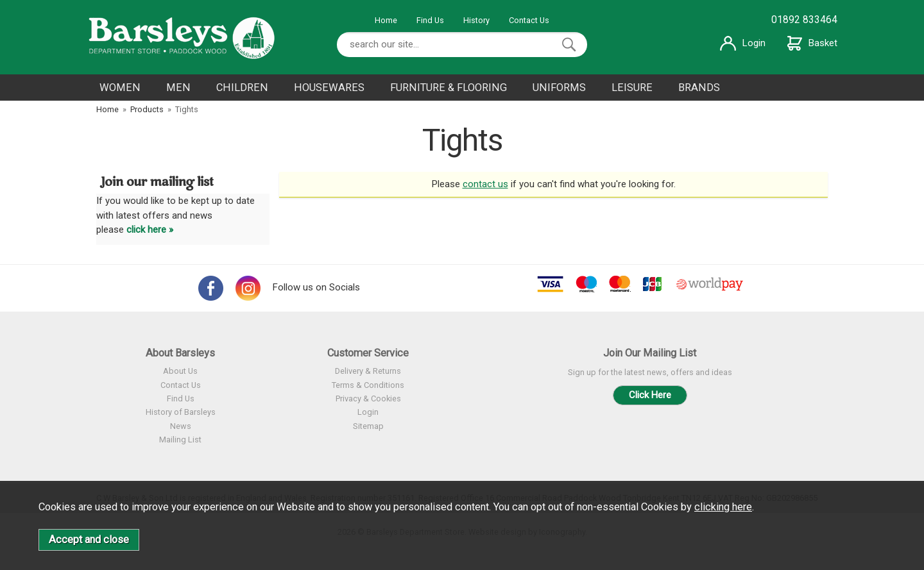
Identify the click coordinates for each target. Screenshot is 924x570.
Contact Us (529, 20)
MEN (178, 88)
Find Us (430, 20)
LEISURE (632, 88)
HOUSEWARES (329, 88)
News (181, 426)
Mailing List (180, 440)
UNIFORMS (559, 88)
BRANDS (699, 88)
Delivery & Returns (368, 371)
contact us (485, 184)
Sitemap (368, 426)
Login (743, 43)
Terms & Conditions (368, 385)
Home (386, 20)
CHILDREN (242, 88)
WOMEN (120, 88)
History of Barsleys (181, 412)
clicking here (723, 507)
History (476, 20)
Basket (812, 43)
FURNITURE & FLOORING (449, 88)
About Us (180, 371)
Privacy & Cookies (368, 398)
